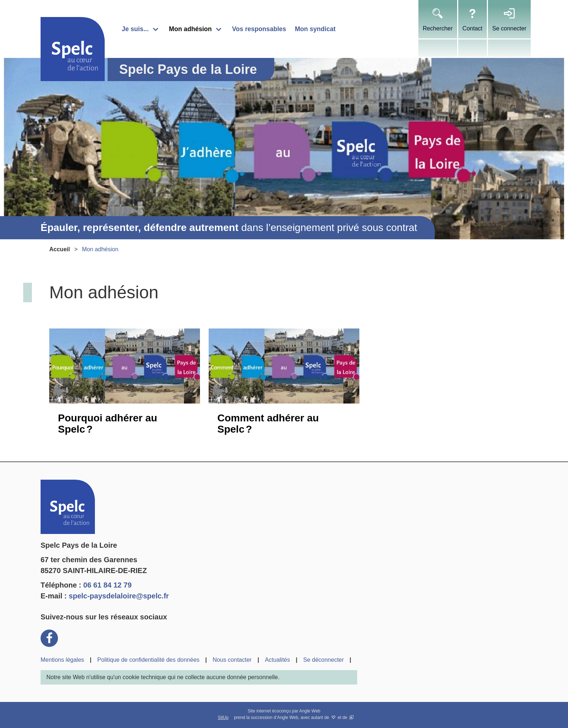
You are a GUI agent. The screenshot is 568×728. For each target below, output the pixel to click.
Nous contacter (232, 660)
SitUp (223, 718)
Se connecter (509, 28)
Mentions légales (62, 660)
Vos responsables (259, 29)
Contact (473, 28)
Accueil (60, 249)
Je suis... (135, 29)
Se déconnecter (323, 660)
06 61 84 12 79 (107, 585)
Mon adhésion (190, 29)
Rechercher (438, 28)
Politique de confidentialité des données (149, 660)
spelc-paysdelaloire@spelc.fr (119, 596)
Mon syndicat (315, 29)
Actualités (277, 660)
